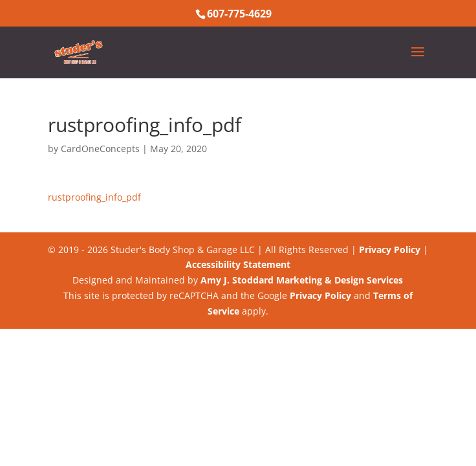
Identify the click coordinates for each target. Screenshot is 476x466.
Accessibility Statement (238, 264)
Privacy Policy (390, 250)
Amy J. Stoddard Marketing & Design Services (302, 280)
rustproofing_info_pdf (94, 197)
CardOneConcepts (100, 149)
